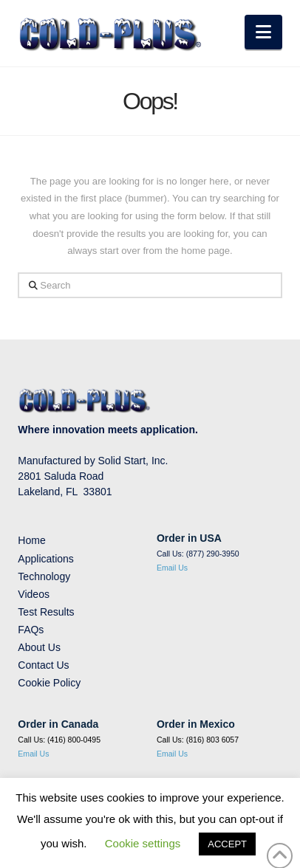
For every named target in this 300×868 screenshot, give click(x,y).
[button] (263, 32)
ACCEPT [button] (227, 844)
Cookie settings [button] (143, 843)
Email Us (172, 568)
